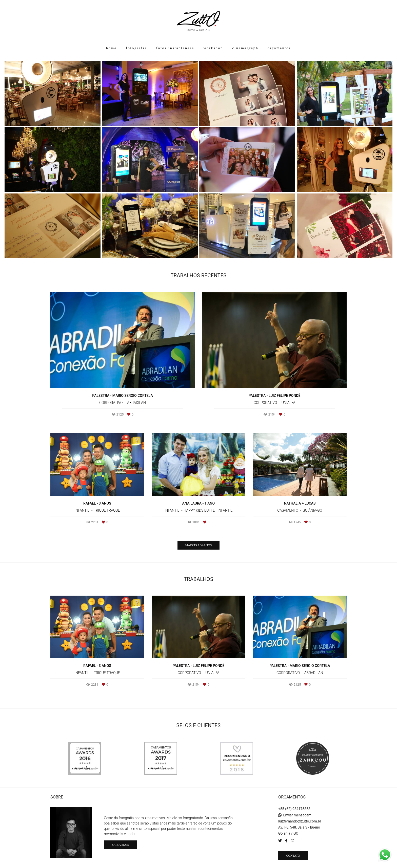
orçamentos (279, 48)
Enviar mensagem (297, 815)
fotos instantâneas (175, 48)
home (111, 48)
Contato (293, 856)
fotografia (136, 48)
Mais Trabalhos (199, 545)
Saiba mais (120, 845)
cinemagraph (245, 48)
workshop (213, 48)
